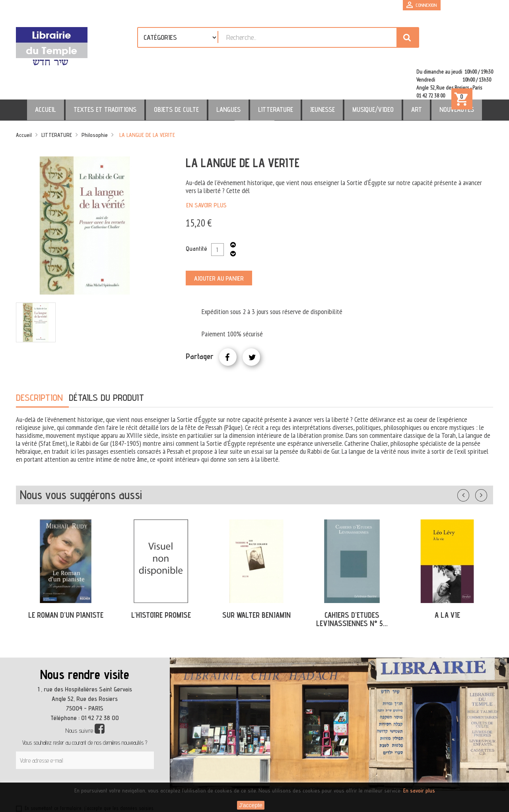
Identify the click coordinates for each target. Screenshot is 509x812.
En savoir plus (206, 171)
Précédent (471, 459)
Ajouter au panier (219, 244)
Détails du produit (106, 363)
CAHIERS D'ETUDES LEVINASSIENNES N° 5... (352, 585)
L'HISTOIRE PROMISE (161, 581)
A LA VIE (447, 581)
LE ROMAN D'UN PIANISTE (66, 581)
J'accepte (251, 805)
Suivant (486, 459)
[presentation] (92, 754)
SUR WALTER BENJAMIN (256, 581)
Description (39, 363)
